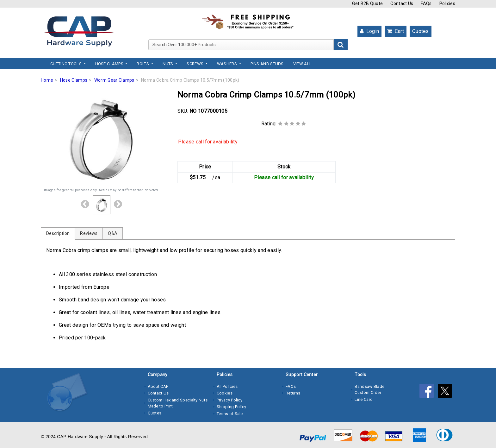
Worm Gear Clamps (114, 80)
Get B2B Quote (367, 3)
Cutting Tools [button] (66, 64)
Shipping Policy (232, 407)
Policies (447, 3)
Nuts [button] (169, 64)
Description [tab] (58, 233)
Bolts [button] (143, 64)
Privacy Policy (229, 400)
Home (47, 80)
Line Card (364, 399)
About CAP (158, 386)
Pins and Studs (267, 64)
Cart (396, 31)
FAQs (426, 3)
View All (302, 64)
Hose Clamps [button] (110, 64)
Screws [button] (195, 64)
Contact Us (402, 3)
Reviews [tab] (89, 233)
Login (369, 31)
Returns (293, 393)
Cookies (225, 393)
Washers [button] (227, 64)
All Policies (227, 386)
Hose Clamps (74, 80)
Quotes (421, 31)
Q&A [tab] (113, 233)
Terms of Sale (230, 414)
